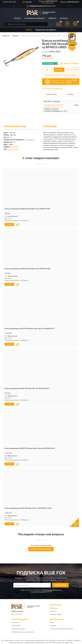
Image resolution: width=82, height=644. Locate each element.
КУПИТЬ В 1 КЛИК (72, 70)
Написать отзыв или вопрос (41, 548)
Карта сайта (17, 625)
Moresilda (15, 147)
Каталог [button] (18, 18)
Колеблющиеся (14, 149)
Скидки (53, 625)
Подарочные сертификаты (46, 30)
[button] (48, 3)
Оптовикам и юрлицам (35, 18)
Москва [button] (57, 102)
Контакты (64, 18)
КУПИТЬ (9, 224)
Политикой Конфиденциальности (51, 589)
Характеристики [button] (51, 94)
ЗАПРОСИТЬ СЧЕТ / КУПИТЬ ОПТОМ (61, 75)
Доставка (54, 607)
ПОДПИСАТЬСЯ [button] (60, 584)
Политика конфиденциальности (62, 628)
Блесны (29, 30)
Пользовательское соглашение (23, 631)
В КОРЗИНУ (59, 70)
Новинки (52, 18)
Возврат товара (56, 614)
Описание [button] (70, 94)
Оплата (53, 611)
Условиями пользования (38, 591)
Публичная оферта (19, 628)
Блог (52, 622)
